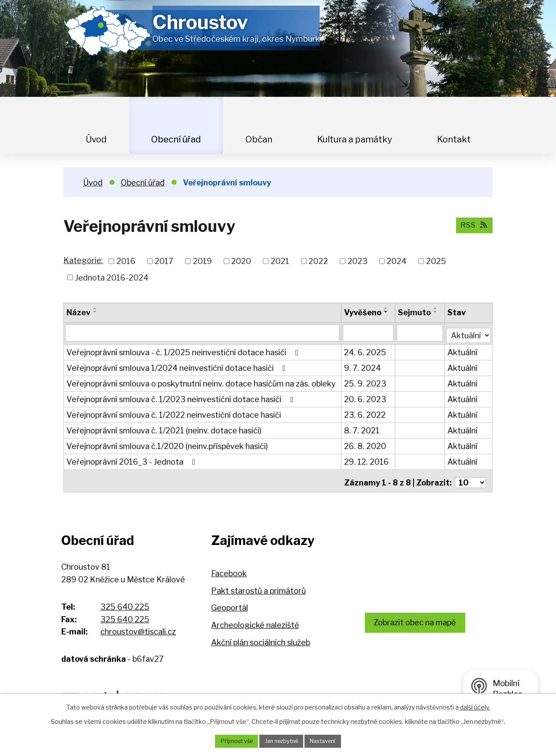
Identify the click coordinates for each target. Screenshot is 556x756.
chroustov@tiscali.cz (138, 626)
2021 (280, 261)
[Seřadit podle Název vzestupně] (95, 308)
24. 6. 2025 (366, 350)
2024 (397, 261)
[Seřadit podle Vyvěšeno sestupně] (387, 312)
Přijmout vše (231, 741)
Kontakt (454, 139)
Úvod (96, 139)
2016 (126, 261)
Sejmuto (415, 312)
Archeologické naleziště (255, 619)
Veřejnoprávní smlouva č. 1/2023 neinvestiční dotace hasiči (182, 397)
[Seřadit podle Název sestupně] (95, 312)
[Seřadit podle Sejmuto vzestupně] (437, 308)
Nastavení (329, 741)
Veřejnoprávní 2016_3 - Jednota (133, 460)
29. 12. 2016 (367, 460)
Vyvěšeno (363, 312)
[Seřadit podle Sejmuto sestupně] (437, 312)
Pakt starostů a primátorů (258, 585)
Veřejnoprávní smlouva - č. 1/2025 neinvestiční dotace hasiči (184, 350)
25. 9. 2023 (366, 381)
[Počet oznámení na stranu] (470, 477)
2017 (164, 261)
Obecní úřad (176, 139)
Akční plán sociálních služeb (261, 637)
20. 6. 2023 (366, 397)
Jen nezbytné (281, 741)
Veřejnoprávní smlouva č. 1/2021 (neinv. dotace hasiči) (164, 428)
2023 (357, 261)
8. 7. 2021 (362, 428)
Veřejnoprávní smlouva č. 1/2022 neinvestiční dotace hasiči (174, 413)
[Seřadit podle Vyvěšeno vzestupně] (387, 308)
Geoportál (230, 602)
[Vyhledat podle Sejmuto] (421, 333)
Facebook (229, 568)
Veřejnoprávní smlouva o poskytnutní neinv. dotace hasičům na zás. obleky (201, 381)
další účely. (475, 706)
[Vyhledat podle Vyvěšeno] (369, 333)
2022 (318, 261)
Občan (259, 139)
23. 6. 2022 (365, 413)
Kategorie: (83, 260)
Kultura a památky (355, 139)
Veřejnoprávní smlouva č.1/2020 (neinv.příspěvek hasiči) (167, 444)
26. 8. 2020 (366, 444)
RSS (472, 225)
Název (78, 312)
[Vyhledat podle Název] (203, 333)
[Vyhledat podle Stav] (469, 332)
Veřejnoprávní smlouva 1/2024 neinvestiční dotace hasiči (178, 366)
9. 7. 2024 (363, 366)
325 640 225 (125, 601)
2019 (202, 261)
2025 (436, 261)
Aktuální (463, 350)
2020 (241, 261)
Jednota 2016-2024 (112, 277)
